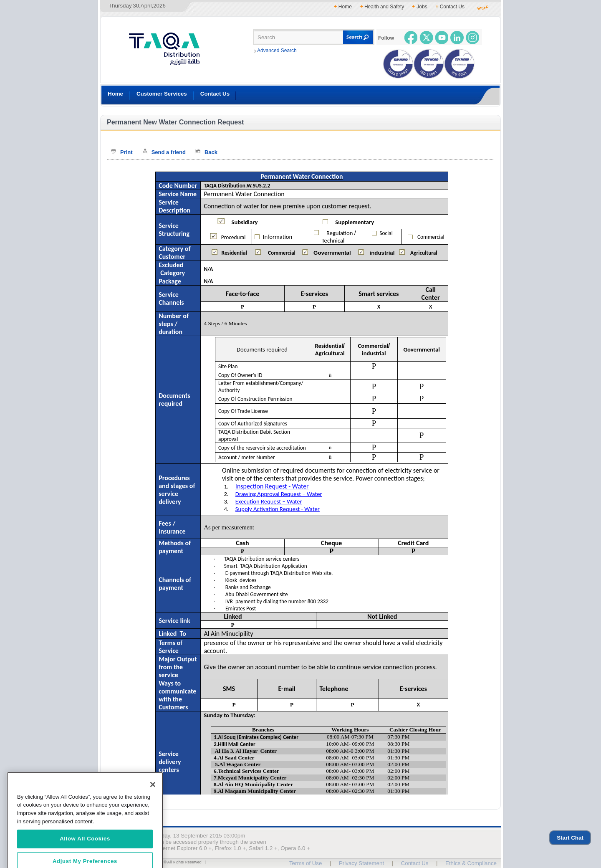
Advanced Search (277, 51)
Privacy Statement (361, 863)
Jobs (422, 7)
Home (345, 7)
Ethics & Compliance (471, 863)
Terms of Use (306, 863)
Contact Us (452, 7)
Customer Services (162, 94)
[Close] (153, 793)
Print (126, 152)
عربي (483, 7)
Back (211, 152)
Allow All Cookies (85, 847)
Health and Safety (384, 7)
